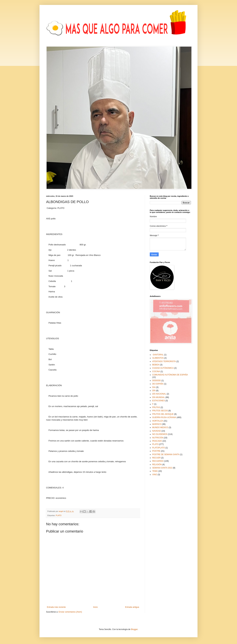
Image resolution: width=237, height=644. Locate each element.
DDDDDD (157, 381)
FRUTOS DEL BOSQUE (163, 414)
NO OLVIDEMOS (160, 434)
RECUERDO (158, 461)
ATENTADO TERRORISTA (164, 361)
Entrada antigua (132, 607)
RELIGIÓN (157, 465)
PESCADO (157, 441)
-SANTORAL (158, 355)
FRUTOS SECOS (160, 411)
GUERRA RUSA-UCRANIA (164, 417)
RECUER (156, 458)
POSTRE (156, 451)
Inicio (95, 607)
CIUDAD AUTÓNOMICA (163, 368)
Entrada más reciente (56, 607)
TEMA (155, 471)
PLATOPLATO (158, 448)
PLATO (59, 515)
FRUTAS (156, 407)
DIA (154, 387)
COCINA (156, 371)
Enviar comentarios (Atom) (70, 612)
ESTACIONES (158, 401)
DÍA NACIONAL (159, 394)
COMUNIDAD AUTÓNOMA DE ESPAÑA (170, 375)
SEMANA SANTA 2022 (162, 468)
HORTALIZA (158, 421)
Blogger (134, 629)
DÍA (154, 391)
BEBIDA (156, 365)
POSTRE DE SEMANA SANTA (166, 454)
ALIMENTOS (158, 358)
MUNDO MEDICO (160, 427)
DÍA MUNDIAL (159, 397)
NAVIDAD (157, 431)
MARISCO (157, 424)
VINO (155, 475)
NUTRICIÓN (158, 438)
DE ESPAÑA (158, 384)
